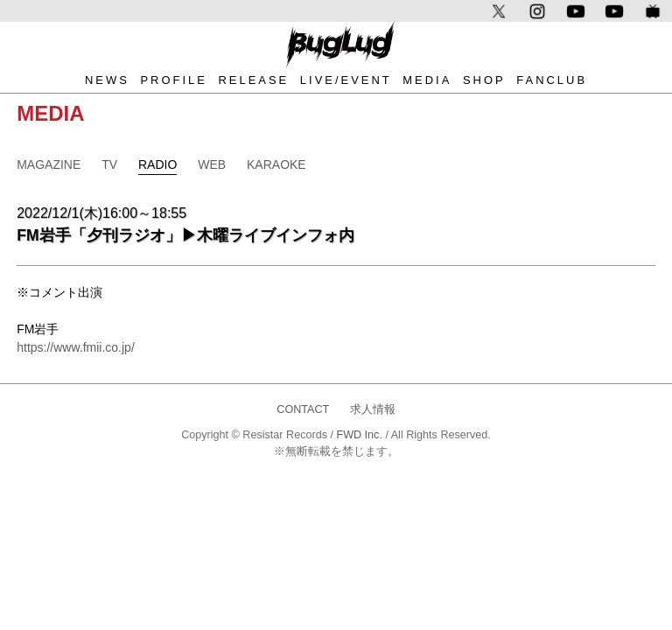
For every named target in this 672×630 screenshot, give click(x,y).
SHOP (484, 80)
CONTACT (303, 409)
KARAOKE (276, 164)
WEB (212, 164)
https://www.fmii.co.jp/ (76, 347)
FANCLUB (552, 80)
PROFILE (173, 80)
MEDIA (427, 80)
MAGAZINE (49, 164)
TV (109, 164)
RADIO (157, 164)
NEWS (107, 80)
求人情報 (373, 409)
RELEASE (253, 80)
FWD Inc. (359, 435)
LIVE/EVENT (346, 80)
